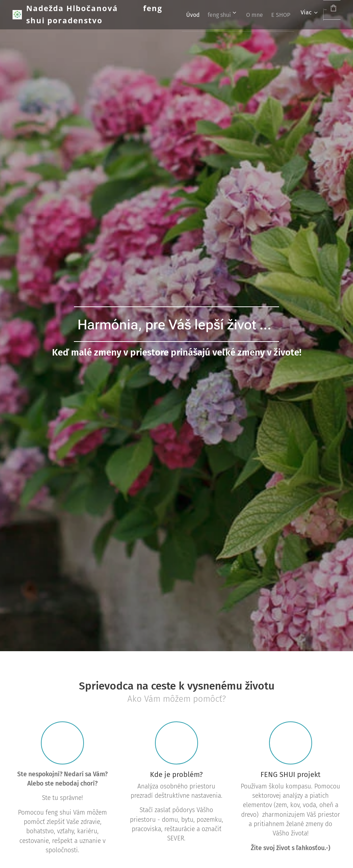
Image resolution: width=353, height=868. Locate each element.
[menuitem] (223, 15)
